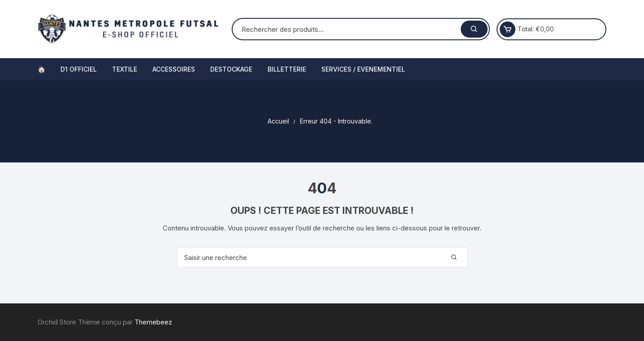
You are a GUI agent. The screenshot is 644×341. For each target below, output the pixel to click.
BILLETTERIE (287, 69)
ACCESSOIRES (174, 69)
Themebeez (153, 322)
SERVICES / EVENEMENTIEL (363, 69)
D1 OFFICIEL (79, 69)
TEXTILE (125, 69)
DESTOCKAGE (231, 69)
